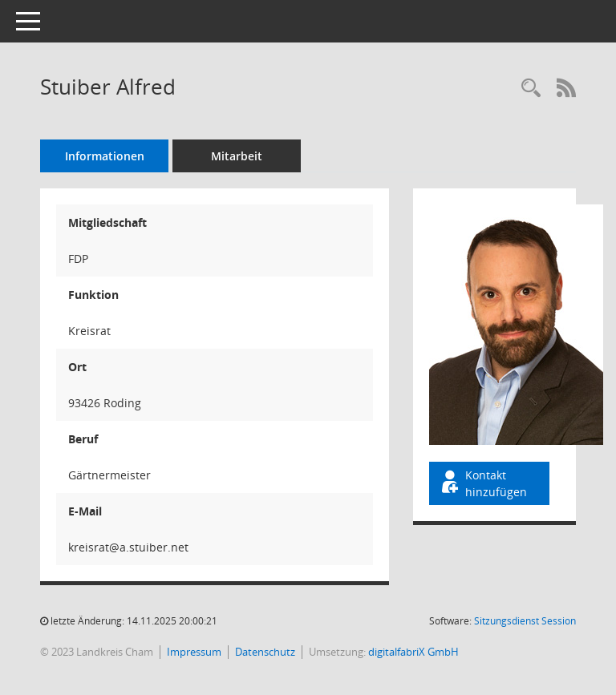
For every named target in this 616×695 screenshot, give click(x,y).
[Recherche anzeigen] (531, 89)
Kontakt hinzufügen (483, 483)
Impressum (194, 652)
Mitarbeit (237, 156)
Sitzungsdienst (525, 621)
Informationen (105, 156)
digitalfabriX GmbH (413, 652)
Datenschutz (265, 652)
